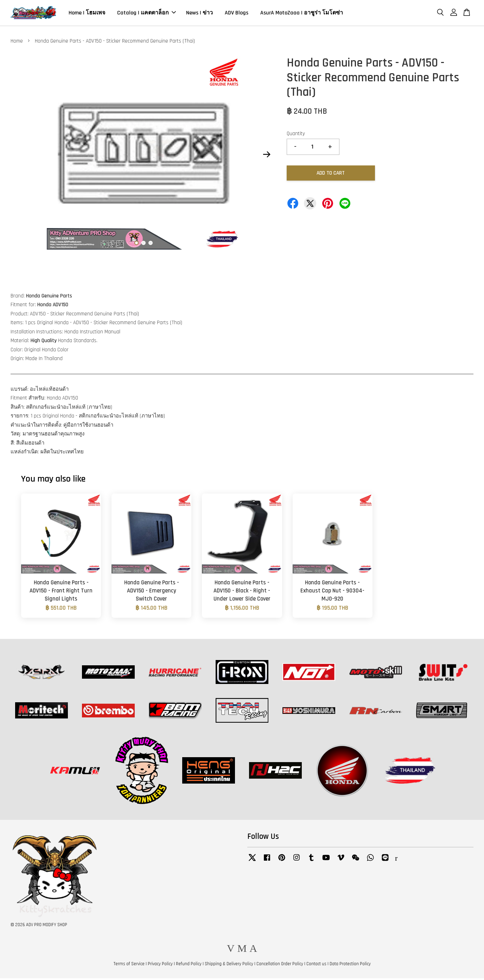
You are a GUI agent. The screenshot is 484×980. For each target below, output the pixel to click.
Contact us (316, 965)
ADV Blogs (237, 14)
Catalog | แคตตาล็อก (147, 14)
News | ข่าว (199, 14)
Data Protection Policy (350, 965)
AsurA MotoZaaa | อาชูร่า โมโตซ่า (302, 14)
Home (17, 42)
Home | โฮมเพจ (87, 14)
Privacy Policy (160, 965)
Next (267, 156)
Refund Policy (189, 965)
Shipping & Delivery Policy (229, 965)
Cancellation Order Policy (280, 965)
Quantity (296, 135)
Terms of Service (129, 965)
